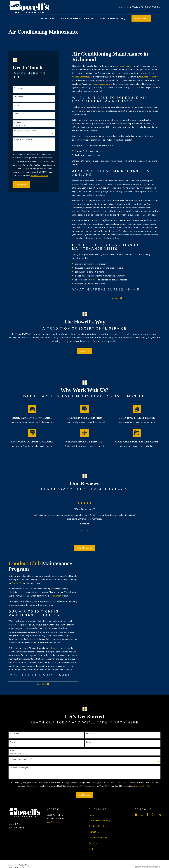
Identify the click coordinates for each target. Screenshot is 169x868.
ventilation (85, 77)
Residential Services (98, 826)
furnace (94, 280)
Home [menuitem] (44, 18)
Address (17, 122)
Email (16, 114)
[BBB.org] (142, 815)
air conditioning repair (101, 84)
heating (76, 77)
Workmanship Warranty (99, 821)
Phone (16, 105)
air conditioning (124, 66)
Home (91, 815)
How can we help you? (23, 139)
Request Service (141, 18)
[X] (153, 815)
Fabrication (94, 832)
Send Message (21, 185)
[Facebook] (148, 815)
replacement (52, 596)
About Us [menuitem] (54, 18)
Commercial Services (98, 837)
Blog (91, 849)
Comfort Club (21, 563)
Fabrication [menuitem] (89, 18)
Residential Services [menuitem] (71, 18)
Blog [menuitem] (123, 18)
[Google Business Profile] (136, 815)
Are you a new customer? (25, 131)
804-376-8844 (153, 7)
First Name (18, 88)
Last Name (18, 97)
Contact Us (93, 843)
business (52, 648)
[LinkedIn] (159, 815)
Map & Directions (54, 822)
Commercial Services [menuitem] (108, 18)
